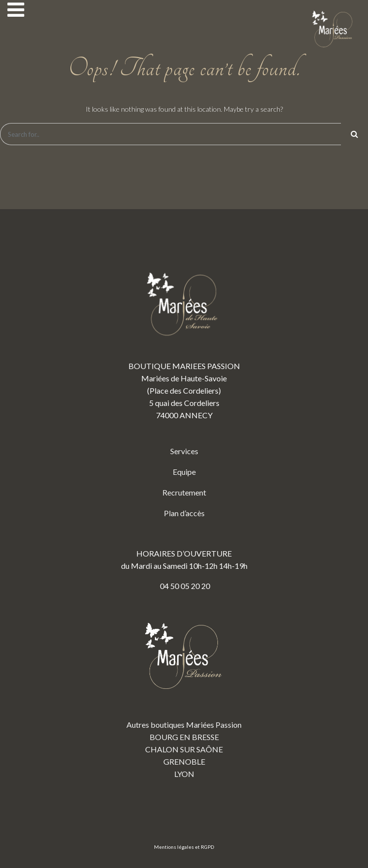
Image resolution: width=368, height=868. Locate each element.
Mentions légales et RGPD (184, 847)
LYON (184, 774)
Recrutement (184, 492)
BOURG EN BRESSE (184, 737)
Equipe (184, 472)
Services (184, 451)
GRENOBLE (184, 761)
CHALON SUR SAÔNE (184, 749)
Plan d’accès (184, 513)
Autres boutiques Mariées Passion (184, 725)
